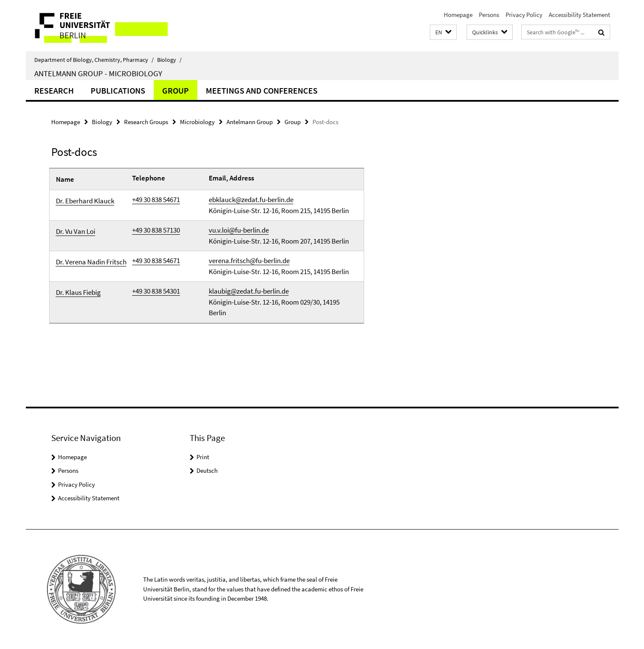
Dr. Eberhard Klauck (85, 201)
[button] (443, 32)
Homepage (458, 15)
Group (176, 90)
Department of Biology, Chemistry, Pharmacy (94, 60)
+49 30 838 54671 (156, 200)
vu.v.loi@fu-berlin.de (239, 230)
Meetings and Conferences (262, 90)
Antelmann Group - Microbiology (98, 73)
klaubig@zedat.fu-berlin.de (249, 291)
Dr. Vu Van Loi (76, 231)
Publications (118, 90)
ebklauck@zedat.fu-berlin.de (251, 200)
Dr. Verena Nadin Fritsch (91, 262)
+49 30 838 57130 (156, 230)
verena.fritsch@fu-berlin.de (249, 261)
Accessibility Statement (579, 15)
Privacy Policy (524, 15)
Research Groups (146, 122)
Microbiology (197, 122)
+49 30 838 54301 (156, 291)
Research (54, 90)
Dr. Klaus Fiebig (78, 292)
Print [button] (203, 457)
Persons (489, 15)
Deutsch (207, 470)
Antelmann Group (250, 122)
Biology (169, 60)
